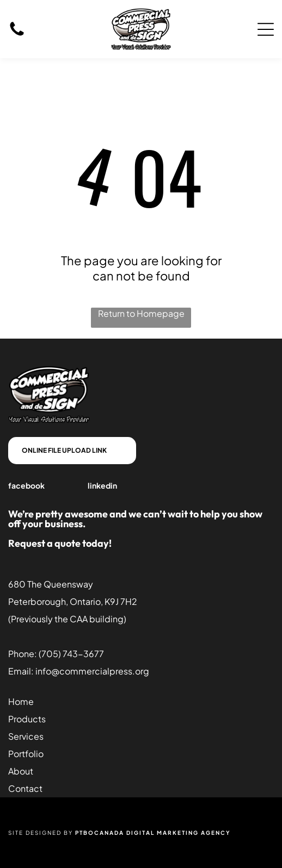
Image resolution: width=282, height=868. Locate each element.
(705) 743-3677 (71, 654)
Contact (25, 788)
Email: (21, 671)
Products (27, 719)
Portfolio (26, 754)
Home (21, 701)
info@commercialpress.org (92, 671)
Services (26, 736)
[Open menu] (266, 29)
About (21, 771)
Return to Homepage (141, 313)
